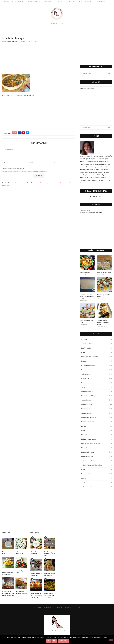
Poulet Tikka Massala (85, 273)
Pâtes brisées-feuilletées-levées (96, 443)
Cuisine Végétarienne (96, 422)
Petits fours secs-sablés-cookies (97, 465)
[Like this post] (15, 133)
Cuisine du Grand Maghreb (96, 396)
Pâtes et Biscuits (96, 448)
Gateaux (96, 430)
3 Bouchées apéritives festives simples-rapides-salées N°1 (103, 322)
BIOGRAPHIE (97, 344)
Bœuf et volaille (96, 348)
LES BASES (48, 1)
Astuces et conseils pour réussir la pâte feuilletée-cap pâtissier (87, 297)
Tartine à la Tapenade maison (21, 572)
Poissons (96, 469)
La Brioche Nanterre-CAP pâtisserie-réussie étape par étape (36, 595)
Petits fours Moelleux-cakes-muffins (97, 461)
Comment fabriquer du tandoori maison (36, 574)
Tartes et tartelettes (96, 487)
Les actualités (100, 1)
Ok (48, 641)
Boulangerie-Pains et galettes (96, 357)
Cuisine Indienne (96, 409)
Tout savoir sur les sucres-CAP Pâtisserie (21, 592)
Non (54, 641)
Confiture (96, 383)
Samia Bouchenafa (13, 41)
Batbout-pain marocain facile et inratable (49, 574)
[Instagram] (54, 24)
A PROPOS (72, 1)
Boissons (96, 352)
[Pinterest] (57, 24)
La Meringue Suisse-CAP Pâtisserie (20, 553)
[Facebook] (51, 24)
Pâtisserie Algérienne (96, 452)
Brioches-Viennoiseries (96, 365)
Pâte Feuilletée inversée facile (8, 553)
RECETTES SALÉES (18, 1)
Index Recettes (61, 1)
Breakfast (96, 361)
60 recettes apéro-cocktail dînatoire (103, 296)
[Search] (111, 1)
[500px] (62, 24)
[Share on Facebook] (19, 133)
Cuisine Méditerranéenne (96, 417)
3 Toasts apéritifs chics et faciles (86, 321)
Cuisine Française (96, 404)
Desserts (96, 426)
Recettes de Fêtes (96, 474)
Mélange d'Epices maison (96, 439)
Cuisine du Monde (96, 400)
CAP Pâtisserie (96, 374)
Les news (96, 435)
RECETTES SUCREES (34, 1)
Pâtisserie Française (96, 456)
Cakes (96, 370)
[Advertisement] (39, 58)
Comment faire (96, 378)
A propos (96, 339)
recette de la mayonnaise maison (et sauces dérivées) (8, 573)
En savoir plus (64, 641)
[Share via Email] (27, 133)
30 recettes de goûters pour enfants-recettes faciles (49, 554)
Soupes (96, 482)
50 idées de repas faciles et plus (35, 553)
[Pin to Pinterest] (23, 133)
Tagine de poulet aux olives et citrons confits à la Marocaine (49, 595)
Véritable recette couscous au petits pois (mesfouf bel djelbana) (8, 593)
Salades (96, 478)
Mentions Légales (85, 1)
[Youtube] (60, 24)
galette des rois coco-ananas (104, 273)
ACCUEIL (7, 1)
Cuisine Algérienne (96, 391)
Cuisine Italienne (96, 413)
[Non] (111, 640)
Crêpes (96, 387)
